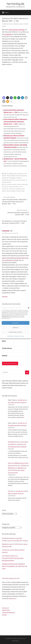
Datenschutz (17, 336)
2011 (5, 184)
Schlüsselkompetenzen (9, 180)
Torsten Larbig (20, 191)
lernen (25, 174)
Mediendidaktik (11, 176)
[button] (29, 308)
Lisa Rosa (12, 189)
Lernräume (5, 189)
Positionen (19, 178)
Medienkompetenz (22, 176)
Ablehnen (16, 327)
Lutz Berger (8, 34)
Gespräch (16, 187)
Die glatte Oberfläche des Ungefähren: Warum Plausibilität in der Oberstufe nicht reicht (15, 566)
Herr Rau (11, 491)
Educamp (25, 184)
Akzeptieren (15, 323)
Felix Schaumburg (7, 187)
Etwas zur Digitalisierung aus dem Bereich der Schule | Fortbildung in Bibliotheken (18, 466)
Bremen (19, 184)
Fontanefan (6, 231)
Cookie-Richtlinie (10, 336)
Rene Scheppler (11, 191)
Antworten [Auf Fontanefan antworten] (5, 297)
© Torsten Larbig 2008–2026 (11, 578)
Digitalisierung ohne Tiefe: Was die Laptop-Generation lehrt (17, 470)
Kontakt (4, 615)
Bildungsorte (13, 174)
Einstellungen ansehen (15, 332)
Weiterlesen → (13, 599)
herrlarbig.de (15, 4)
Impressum (22, 336)
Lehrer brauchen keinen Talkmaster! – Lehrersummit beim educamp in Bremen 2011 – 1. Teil (16, 122)
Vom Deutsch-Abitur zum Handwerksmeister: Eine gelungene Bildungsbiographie (13, 558)
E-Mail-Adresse (7, 348)
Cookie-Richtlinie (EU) (8, 613)
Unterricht (19, 180)
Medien (4, 176)
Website (5, 356)
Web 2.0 (25, 180)
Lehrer (21, 187)
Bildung (6, 174)
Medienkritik (5, 178)
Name (4, 341)
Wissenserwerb (6, 182)
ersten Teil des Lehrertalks (17, 30)
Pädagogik (12, 178)
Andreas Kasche (12, 184)
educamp (20, 174)
